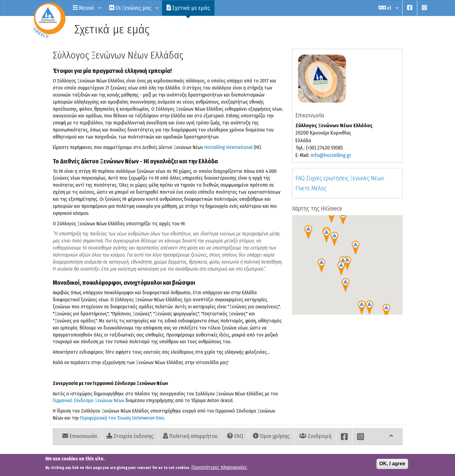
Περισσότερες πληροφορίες (219, 467)
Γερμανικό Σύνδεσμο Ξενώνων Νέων (89, 400)
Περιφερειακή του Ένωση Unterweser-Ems (122, 418)
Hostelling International (228, 147)
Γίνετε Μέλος (311, 188)
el (388, 8)
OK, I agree (392, 464)
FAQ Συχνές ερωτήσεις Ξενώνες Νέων (340, 178)
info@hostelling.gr (331, 155)
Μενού (87, 8)
